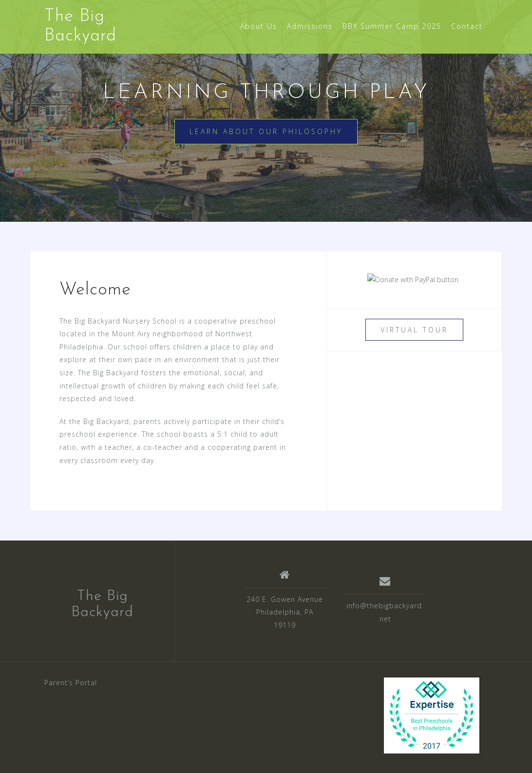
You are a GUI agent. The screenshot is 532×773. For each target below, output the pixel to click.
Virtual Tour (414, 330)
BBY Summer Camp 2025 (392, 26)
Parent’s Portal (71, 683)
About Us (259, 26)
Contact (467, 26)
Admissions (310, 26)
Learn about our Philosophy (266, 131)
